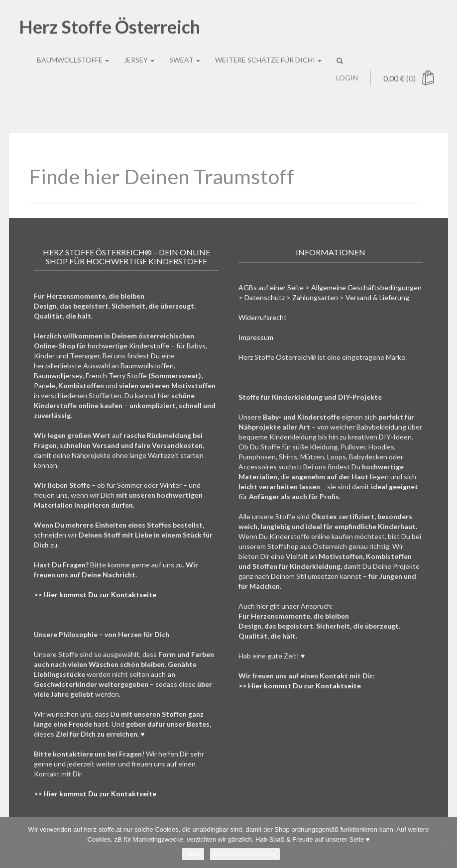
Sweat (185, 53)
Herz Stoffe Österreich (110, 20)
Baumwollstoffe (73, 53)
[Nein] (445, 843)
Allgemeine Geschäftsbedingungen (366, 287)
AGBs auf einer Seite (271, 287)
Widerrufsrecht (263, 317)
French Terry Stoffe (116, 376)
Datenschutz (265, 297)
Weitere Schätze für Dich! (268, 53)
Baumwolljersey (58, 376)
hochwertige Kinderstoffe (128, 346)
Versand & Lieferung (377, 297)
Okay (193, 854)
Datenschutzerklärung (245, 854)
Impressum (256, 337)
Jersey (139, 53)
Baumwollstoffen (147, 366)
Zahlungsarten (315, 297)
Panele (45, 385)
